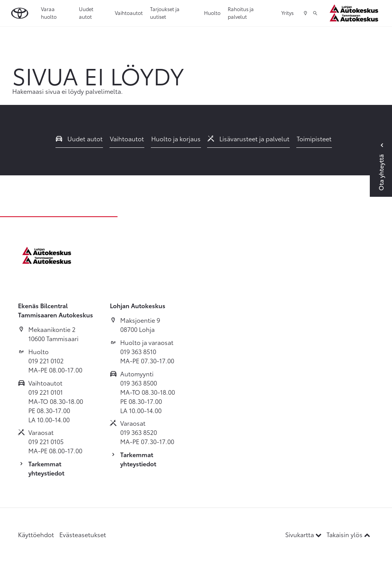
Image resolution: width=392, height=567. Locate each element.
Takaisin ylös (348, 534)
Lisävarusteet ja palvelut (248, 138)
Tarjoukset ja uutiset (165, 13)
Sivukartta (304, 534)
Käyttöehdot (36, 534)
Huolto (212, 13)
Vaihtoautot (129, 13)
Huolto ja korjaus (176, 138)
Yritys (287, 13)
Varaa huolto (49, 13)
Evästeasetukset (83, 534)
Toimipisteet (314, 138)
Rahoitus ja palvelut (241, 13)
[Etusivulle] (356, 13)
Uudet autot (86, 13)
